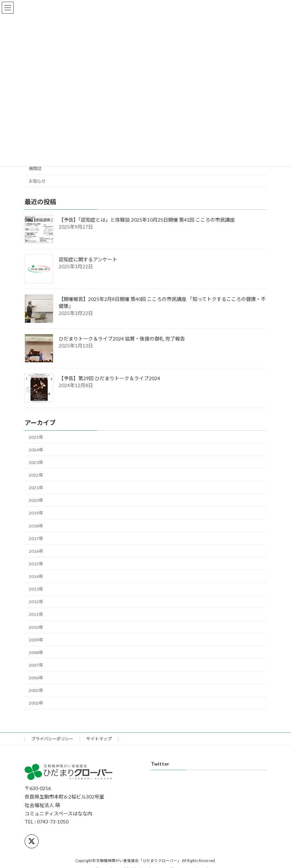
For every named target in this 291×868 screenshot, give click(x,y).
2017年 (36, 538)
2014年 (36, 576)
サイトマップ (99, 739)
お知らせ (37, 181)
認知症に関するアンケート (88, 259)
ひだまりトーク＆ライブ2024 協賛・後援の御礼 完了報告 (122, 339)
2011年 (36, 614)
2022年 (36, 475)
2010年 (36, 627)
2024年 (36, 450)
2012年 (36, 602)
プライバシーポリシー (52, 739)
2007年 (36, 665)
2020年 (36, 500)
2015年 (36, 564)
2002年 (36, 703)
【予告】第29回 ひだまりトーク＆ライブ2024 (109, 378)
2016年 (36, 551)
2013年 (36, 589)
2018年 (36, 526)
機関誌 (35, 169)
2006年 (36, 678)
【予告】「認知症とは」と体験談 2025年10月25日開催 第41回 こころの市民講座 (147, 220)
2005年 (36, 690)
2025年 (36, 437)
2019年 (36, 513)
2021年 (36, 488)
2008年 (36, 652)
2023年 (36, 462)
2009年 (36, 640)
